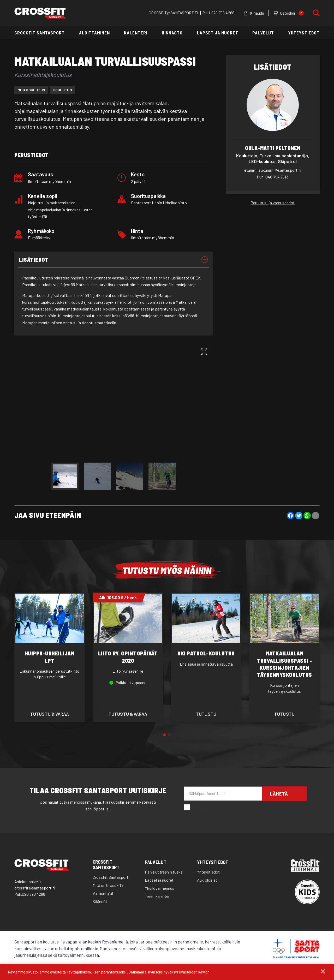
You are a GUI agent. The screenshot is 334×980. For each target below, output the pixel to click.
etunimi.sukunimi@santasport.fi (273, 170)
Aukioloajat (207, 880)
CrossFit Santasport (40, 33)
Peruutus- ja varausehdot (273, 203)
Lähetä (279, 794)
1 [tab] (165, 735)
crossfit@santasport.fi (35, 888)
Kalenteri (136, 33)
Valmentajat (103, 893)
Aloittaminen (94, 33)
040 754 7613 (273, 177)
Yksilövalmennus (160, 888)
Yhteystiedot (304, 33)
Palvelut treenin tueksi (164, 872)
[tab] (114, 260)
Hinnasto (172, 33)
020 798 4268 (223, 13)
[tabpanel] (50, 657)
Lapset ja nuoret (218, 33)
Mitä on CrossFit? (108, 885)
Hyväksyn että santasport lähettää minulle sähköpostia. (236, 808)
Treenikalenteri (158, 896)
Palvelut (263, 33)
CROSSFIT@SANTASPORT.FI (173, 13)
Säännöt (100, 901)
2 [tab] (169, 735)
